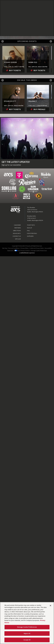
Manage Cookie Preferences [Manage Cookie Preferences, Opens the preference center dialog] (27, 627)
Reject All (27, 633)
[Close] (50, 606)
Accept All (27, 640)
